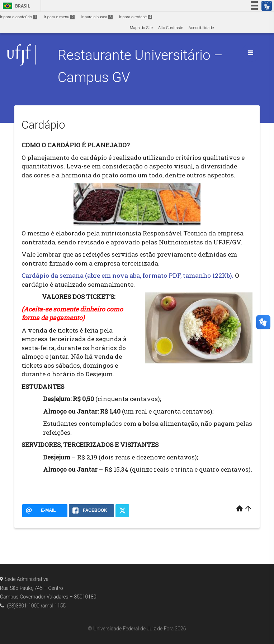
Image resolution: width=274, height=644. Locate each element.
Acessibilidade (201, 28)
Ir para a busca (97, 17)
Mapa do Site (141, 28)
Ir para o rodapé (136, 17)
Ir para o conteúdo (19, 17)
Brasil (15, 6)
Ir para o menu (59, 17)
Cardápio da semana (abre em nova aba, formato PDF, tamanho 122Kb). (127, 275)
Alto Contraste (171, 28)
